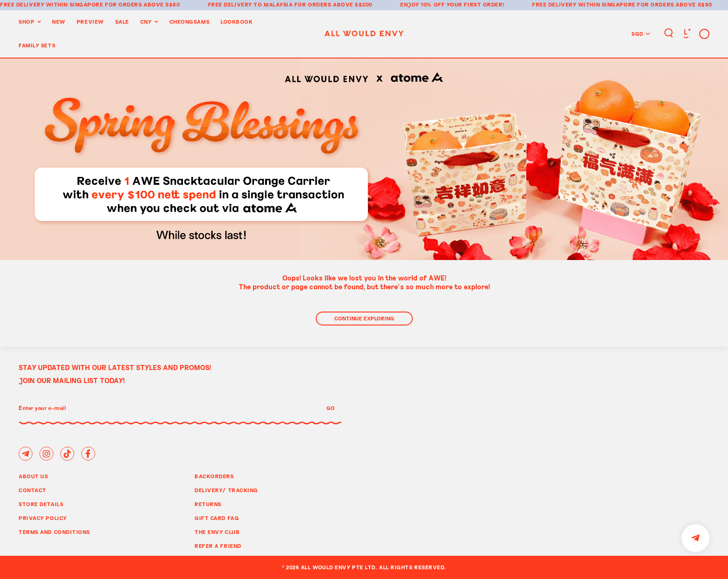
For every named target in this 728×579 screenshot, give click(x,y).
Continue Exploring (364, 318)
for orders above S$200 (333, 4)
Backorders (214, 476)
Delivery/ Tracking (226, 490)
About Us (33, 476)
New (59, 22)
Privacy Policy (43, 518)
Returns (208, 504)
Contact (32, 490)
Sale (122, 22)
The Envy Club (217, 532)
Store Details (41, 504)
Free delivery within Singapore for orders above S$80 (90, 4)
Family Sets (37, 45)
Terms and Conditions (54, 532)
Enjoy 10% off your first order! (452, 4)
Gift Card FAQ (217, 518)
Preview (90, 22)
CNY (146, 22)
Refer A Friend (218, 546)
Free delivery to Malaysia (250, 4)
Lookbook (237, 22)
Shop (26, 22)
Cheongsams (190, 22)
